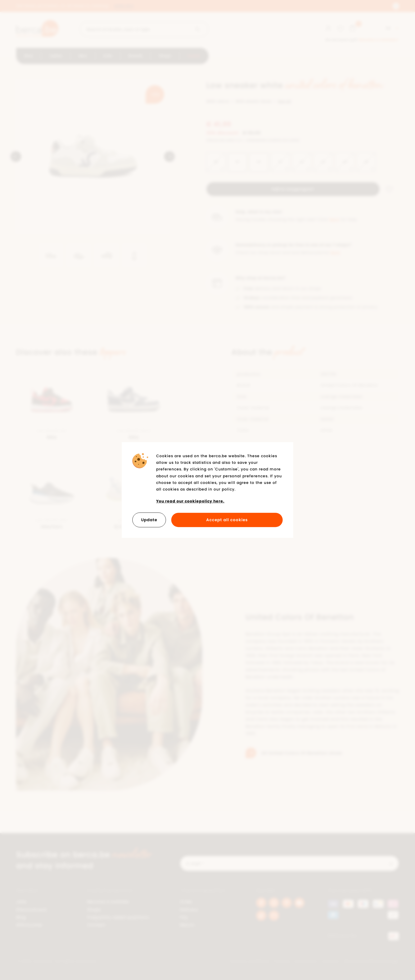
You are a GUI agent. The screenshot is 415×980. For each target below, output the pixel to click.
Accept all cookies (227, 520)
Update (149, 520)
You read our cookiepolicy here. (190, 501)
